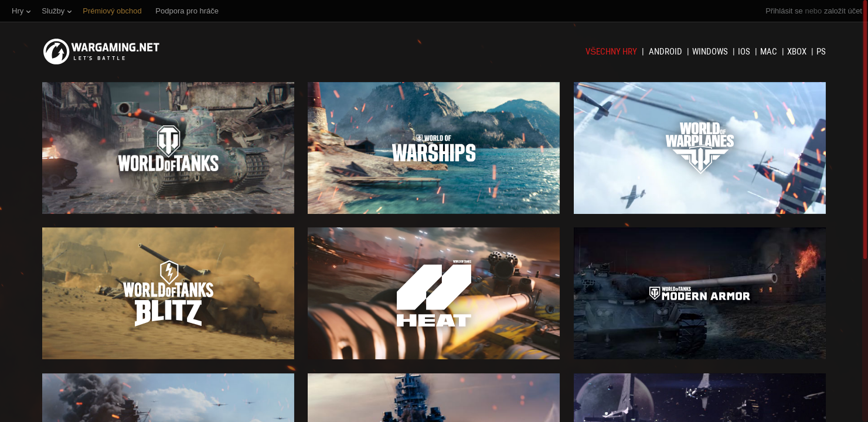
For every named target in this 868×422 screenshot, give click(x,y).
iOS (745, 52)
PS (821, 52)
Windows (711, 52)
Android (666, 52)
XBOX (798, 52)
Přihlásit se (784, 11)
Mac (770, 52)
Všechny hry (612, 52)
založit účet (843, 11)
